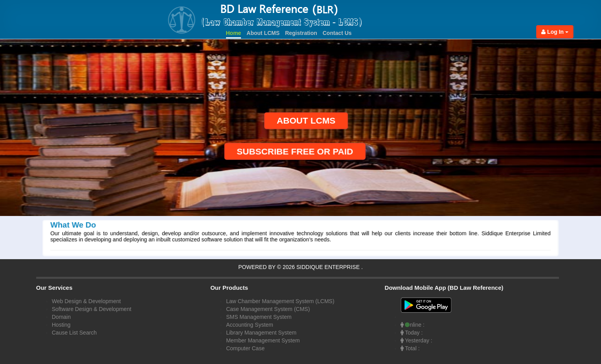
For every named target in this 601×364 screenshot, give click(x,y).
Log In (555, 32)
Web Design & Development (86, 301)
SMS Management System (259, 317)
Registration (301, 33)
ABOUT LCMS (299, 121)
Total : (410, 348)
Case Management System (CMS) (268, 309)
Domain (61, 317)
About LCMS (263, 33)
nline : (413, 325)
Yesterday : (416, 340)
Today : (412, 333)
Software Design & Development (92, 309)
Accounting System (250, 325)
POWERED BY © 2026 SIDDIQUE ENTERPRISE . (300, 267)
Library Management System (261, 333)
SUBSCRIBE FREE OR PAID (302, 151)
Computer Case (245, 348)
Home (234, 33)
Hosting (61, 325)
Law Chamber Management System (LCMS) (280, 301)
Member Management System (263, 340)
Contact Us (337, 33)
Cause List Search (74, 333)
